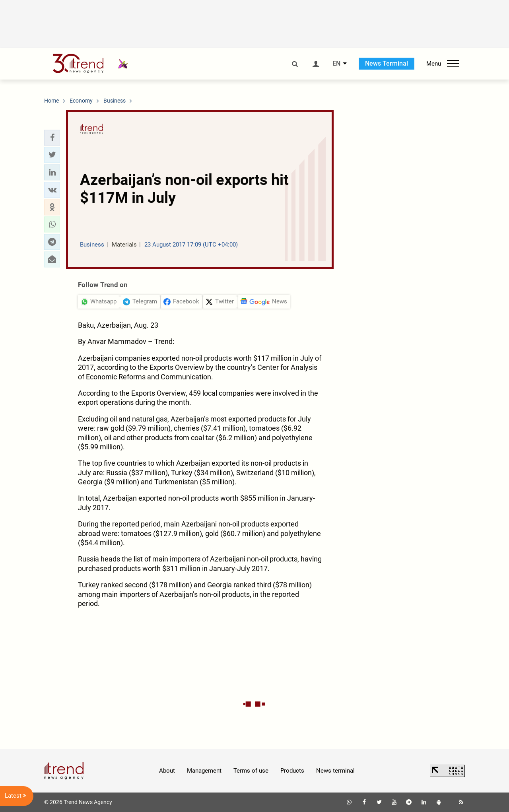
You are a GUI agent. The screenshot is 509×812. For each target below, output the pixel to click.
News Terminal (387, 63)
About (167, 771)
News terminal (335, 771)
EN (336, 64)
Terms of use (251, 771)
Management (204, 771)
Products (292, 771)
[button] (52, 138)
